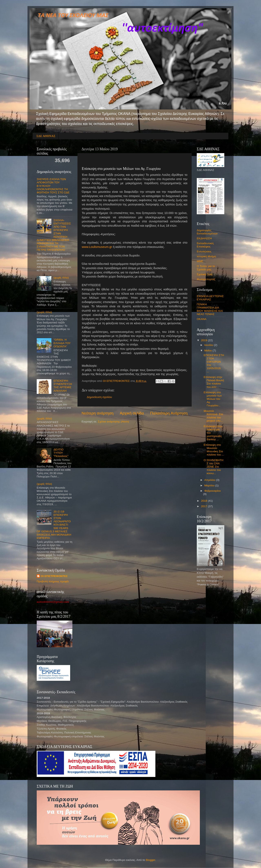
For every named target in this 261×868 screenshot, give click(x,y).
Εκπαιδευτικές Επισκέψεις (205, 245)
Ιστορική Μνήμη (206, 256)
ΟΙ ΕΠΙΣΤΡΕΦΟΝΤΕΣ (54, 576)
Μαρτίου (210, 485)
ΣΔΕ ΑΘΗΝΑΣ (46, 136)
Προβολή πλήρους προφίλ (53, 581)
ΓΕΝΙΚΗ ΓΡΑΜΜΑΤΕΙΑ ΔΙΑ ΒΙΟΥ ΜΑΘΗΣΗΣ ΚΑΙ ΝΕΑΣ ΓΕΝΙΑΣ (210, 309)
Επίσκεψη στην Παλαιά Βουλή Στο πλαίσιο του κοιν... (214, 382)
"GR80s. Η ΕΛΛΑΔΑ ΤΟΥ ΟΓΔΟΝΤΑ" (62, 343)
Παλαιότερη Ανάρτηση (169, 413)
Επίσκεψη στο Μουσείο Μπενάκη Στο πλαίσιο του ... (214, 450)
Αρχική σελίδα (132, 413)
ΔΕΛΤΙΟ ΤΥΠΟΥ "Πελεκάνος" (61, 453)
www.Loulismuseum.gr (97, 247)
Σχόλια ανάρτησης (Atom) (113, 422)
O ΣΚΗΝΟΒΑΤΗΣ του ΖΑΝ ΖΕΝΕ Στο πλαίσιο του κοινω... (214, 467)
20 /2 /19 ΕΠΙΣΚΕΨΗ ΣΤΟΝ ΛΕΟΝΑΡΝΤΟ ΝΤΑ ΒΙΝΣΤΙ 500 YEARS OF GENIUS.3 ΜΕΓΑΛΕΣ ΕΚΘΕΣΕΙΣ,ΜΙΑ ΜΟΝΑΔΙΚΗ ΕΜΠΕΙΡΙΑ (54, 525)
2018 (205, 501)
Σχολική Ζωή (205, 274)
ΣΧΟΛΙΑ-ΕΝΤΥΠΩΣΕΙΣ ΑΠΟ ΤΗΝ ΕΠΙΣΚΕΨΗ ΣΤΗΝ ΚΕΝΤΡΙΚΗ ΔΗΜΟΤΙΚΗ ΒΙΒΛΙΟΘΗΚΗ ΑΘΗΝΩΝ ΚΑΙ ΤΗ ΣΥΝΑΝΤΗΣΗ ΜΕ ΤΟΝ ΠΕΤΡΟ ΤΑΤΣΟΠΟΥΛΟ (54, 235)
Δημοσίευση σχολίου (99, 397)
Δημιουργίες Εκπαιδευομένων (207, 232)
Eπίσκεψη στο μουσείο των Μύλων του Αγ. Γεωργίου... (213, 399)
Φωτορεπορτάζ (206, 279)
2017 (205, 506)
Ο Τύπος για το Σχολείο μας (206, 268)
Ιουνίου (209, 345)
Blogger (150, 860)
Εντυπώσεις (204, 251)
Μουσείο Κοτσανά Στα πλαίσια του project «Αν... (213, 416)
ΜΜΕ (200, 261)
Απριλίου (210, 480)
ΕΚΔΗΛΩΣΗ (204, 238)
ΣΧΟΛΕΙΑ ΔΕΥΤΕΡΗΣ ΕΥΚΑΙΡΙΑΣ (210, 298)
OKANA (202, 319)
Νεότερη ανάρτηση (98, 413)
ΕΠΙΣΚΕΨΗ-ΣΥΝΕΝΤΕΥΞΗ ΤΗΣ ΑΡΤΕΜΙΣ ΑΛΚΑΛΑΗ (63, 386)
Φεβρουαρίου (213, 491)
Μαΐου (208, 350)
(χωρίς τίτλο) (61, 278)
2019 (205, 340)
